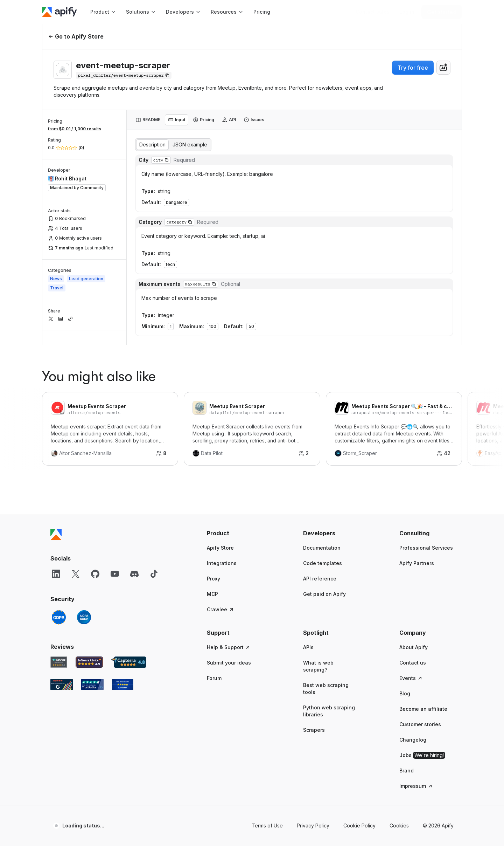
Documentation (322, 533)
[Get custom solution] (373, 12)
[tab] (148, 120)
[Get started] (442, 12)
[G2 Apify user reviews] (62, 670)
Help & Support (229, 632)
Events (411, 663)
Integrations (222, 548)
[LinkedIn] (56, 559)
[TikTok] (154, 559)
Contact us (413, 648)
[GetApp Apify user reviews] (59, 647)
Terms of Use (267, 811)
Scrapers (314, 715)
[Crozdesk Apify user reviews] (123, 670)
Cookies (399, 811)
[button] (234, 518)
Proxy (213, 564)
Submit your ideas (229, 648)
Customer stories (420, 710)
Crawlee (220, 595)
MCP (212, 579)
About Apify (414, 632)
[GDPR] (59, 603)
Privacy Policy (313, 811)
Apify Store (220, 533)
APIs (308, 632)
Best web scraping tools (326, 674)
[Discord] (134, 559)
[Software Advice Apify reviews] (89, 647)
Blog (405, 679)
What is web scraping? (318, 651)
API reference (320, 564)
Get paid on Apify (324, 579)
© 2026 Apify (438, 811)
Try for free (413, 68)
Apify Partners (417, 548)
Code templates (323, 548)
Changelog (413, 725)
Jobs (422, 741)
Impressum (416, 771)
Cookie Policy (359, 811)
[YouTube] (115, 559)
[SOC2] (84, 603)
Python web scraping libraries (329, 696)
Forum (214, 663)
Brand (407, 756)
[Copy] (124, 75)
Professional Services (426, 533)
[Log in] (407, 12)
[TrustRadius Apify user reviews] (92, 670)
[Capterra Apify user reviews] (129, 647)
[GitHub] (95, 559)
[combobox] (443, 68)
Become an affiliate (423, 694)
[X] (76, 559)
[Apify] (59, 12)
